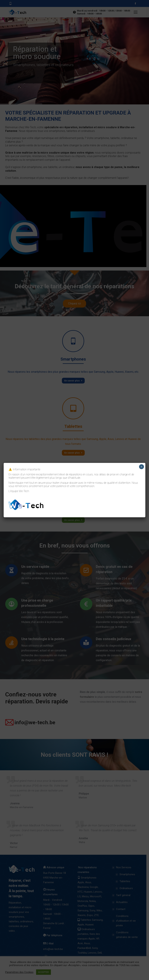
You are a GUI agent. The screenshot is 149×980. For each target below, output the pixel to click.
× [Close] (141, 467)
